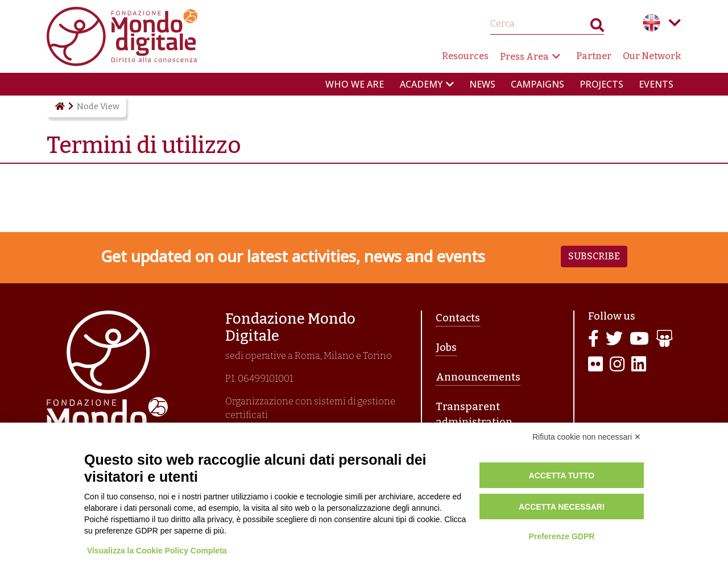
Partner (594, 56)
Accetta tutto (562, 476)
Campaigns (537, 84)
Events (656, 84)
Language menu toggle (675, 23)
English (652, 23)
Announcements (478, 377)
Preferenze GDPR (561, 536)
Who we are (355, 84)
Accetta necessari (562, 507)
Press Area (524, 57)
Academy (421, 84)
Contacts (458, 318)
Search (597, 28)
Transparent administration (474, 414)
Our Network (652, 56)
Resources (465, 56)
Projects (601, 84)
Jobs (446, 348)
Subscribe (594, 256)
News (482, 84)
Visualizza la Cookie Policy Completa (157, 551)
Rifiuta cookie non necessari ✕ (587, 437)
